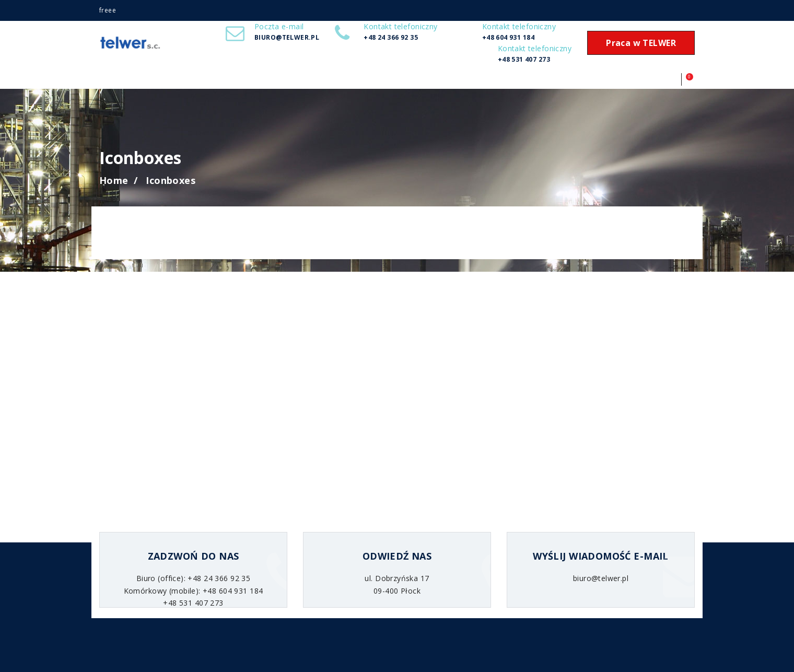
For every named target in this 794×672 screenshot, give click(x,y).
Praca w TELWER (641, 43)
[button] (675, 79)
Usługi (145, 81)
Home (114, 180)
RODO (192, 81)
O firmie (100, 81)
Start (123, 81)
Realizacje (169, 81)
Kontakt (215, 81)
